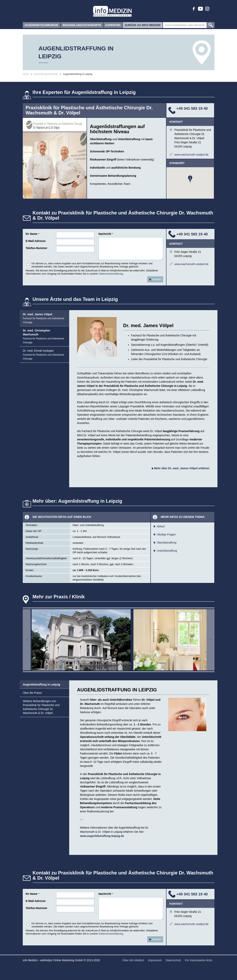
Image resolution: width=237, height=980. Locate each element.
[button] (190, 179)
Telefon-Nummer (37, 248)
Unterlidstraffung (167, 551)
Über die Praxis (32, 693)
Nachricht (106, 234)
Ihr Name (33, 234)
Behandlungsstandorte (82, 26)
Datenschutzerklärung (111, 274)
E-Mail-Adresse (36, 241)
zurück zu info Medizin (143, 26)
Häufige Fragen (166, 534)
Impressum (155, 960)
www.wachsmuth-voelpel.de (191, 155)
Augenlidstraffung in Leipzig (42, 684)
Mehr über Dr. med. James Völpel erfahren (181, 468)
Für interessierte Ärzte (199, 960)
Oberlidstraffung (167, 543)
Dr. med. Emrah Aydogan (44, 355)
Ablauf (161, 526)
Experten (113, 26)
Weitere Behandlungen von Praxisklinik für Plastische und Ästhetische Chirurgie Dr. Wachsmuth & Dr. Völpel (41, 707)
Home (26, 74)
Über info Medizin (133, 960)
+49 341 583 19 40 (192, 108)
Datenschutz (173, 960)
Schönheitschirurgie (42, 26)
